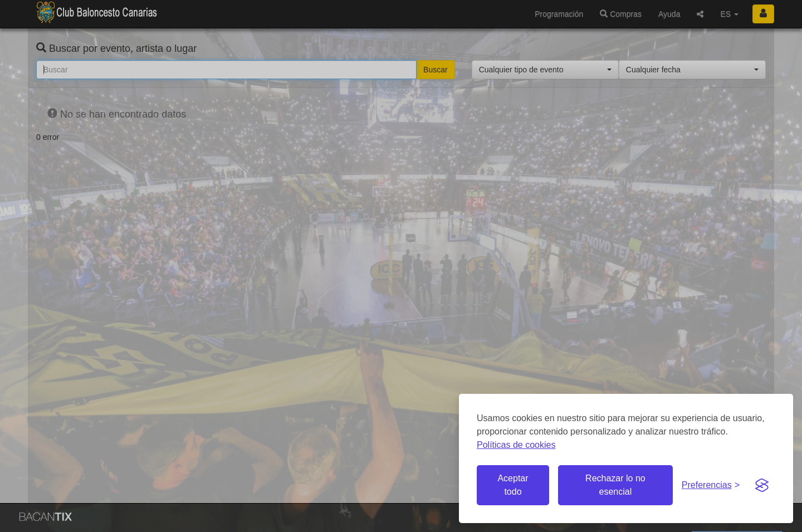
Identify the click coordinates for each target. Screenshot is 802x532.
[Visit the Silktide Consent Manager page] (762, 485)
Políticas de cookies (516, 445)
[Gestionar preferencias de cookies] (711, 485)
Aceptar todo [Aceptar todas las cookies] (513, 485)
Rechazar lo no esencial (615, 485)
